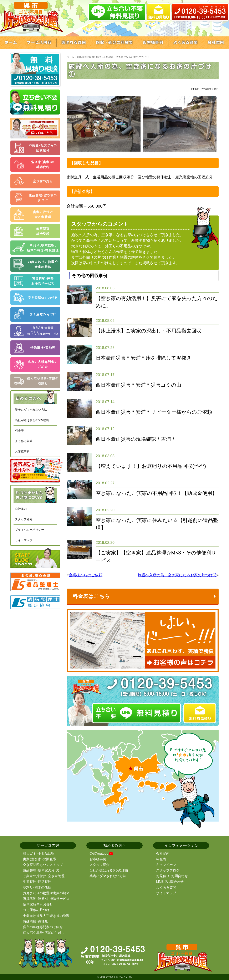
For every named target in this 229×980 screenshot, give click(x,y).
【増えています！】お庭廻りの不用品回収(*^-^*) (151, 466)
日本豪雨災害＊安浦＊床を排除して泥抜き (144, 358)
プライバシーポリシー (30, 530)
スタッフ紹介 (24, 519)
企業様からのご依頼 (86, 575)
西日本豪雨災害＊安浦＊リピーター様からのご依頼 (154, 412)
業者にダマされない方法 (31, 410)
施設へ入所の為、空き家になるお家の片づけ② (177, 575)
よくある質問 (24, 441)
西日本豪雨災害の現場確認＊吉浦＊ (136, 439)
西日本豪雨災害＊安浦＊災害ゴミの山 (139, 385)
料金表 (19, 431)
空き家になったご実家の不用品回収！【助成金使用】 (156, 493)
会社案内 (21, 509)
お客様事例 (22, 451)
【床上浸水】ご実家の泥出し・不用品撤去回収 (149, 331)
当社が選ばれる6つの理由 (32, 420)
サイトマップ (24, 540)
